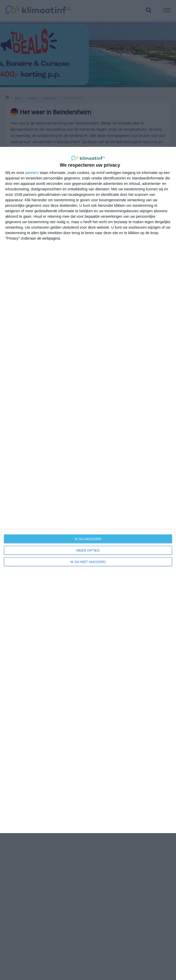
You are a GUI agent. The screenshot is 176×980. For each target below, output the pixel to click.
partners (32, 173)
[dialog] (88, 490)
